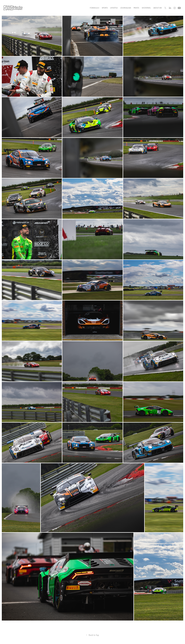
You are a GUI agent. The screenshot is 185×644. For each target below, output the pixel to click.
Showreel (146, 8)
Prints (136, 8)
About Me (158, 8)
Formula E (94, 8)
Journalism (126, 8)
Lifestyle (114, 8)
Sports (105, 8)
